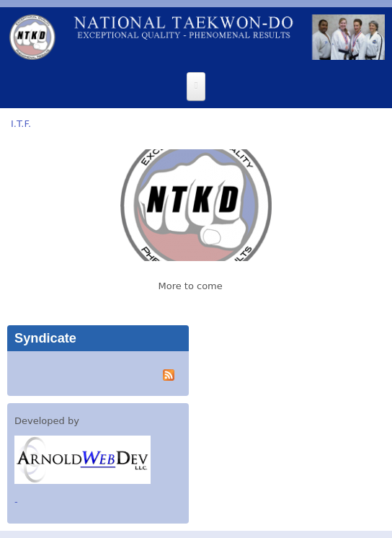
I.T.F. (21, 124)
